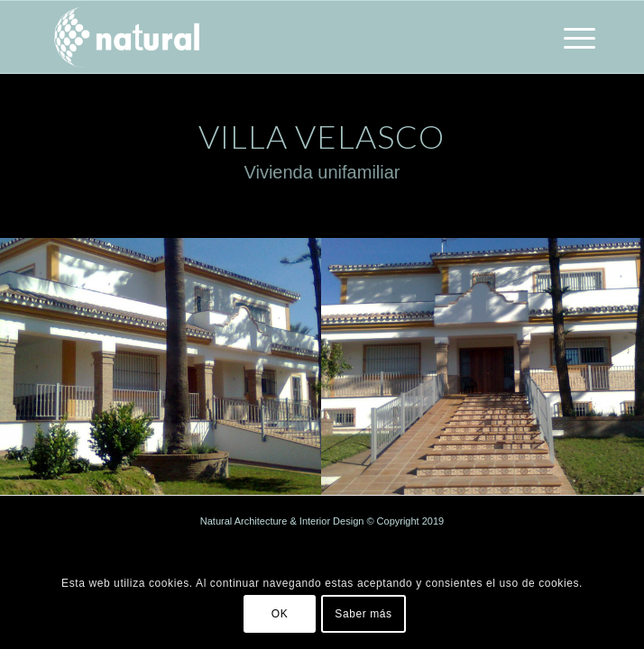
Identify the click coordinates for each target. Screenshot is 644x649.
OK (280, 614)
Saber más (363, 614)
